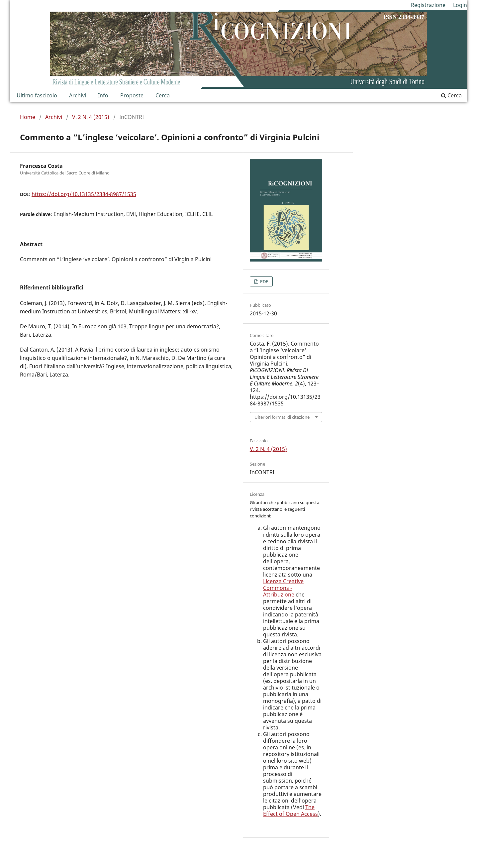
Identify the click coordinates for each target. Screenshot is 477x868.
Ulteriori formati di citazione (282, 417)
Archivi (78, 95)
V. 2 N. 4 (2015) (91, 117)
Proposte (132, 95)
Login (460, 5)
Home (28, 117)
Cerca (163, 95)
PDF (264, 281)
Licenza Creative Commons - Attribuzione (283, 588)
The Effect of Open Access (290, 811)
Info (103, 95)
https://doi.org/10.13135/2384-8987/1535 (84, 194)
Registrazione (428, 5)
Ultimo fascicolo (37, 95)
